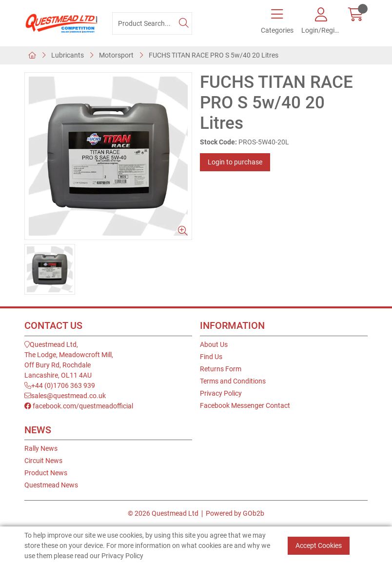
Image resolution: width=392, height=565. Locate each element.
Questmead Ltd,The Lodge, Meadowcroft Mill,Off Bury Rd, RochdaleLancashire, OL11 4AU (69, 360)
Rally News (41, 448)
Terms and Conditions (233, 381)
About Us (214, 344)
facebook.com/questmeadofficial (79, 406)
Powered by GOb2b (235, 513)
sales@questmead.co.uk (65, 396)
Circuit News (43, 461)
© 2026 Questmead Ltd (163, 513)
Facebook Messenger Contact (245, 405)
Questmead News (51, 485)
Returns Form (221, 369)
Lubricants (68, 55)
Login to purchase (235, 162)
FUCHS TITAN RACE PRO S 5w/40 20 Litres (214, 55)
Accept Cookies (319, 545)
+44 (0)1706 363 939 (60, 385)
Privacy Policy (221, 393)
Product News (46, 473)
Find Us (211, 357)
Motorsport (116, 55)
